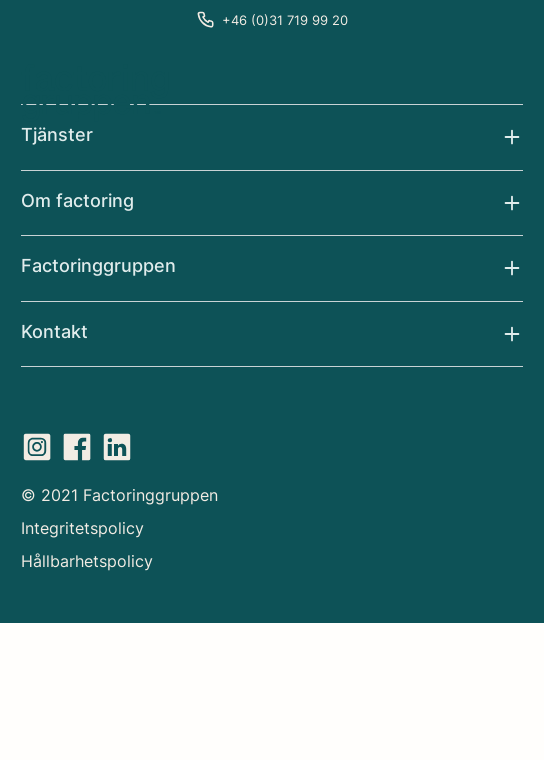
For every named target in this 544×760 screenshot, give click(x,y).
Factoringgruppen (98, 265)
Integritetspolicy (82, 528)
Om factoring (77, 200)
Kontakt (54, 331)
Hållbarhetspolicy (87, 561)
